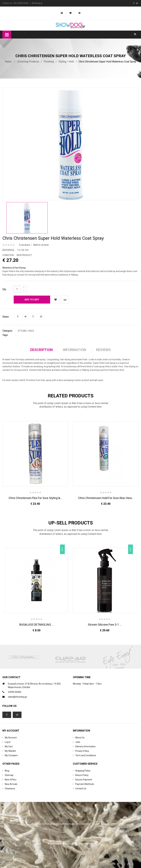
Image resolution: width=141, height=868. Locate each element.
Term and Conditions (86, 755)
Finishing (49, 62)
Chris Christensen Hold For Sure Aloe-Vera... (106, 498)
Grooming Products (28, 62)
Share (6, 317)
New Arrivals (11, 784)
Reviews (103, 350)
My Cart (9, 746)
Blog (7, 771)
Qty (4, 289)
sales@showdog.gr (18, 697)
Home (8, 62)
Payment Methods (85, 784)
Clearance (10, 789)
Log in (8, 742)
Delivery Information (85, 746)
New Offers (11, 780)
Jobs (78, 742)
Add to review (41, 245)
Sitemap (9, 775)
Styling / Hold (66, 62)
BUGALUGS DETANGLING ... (36, 625)
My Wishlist (10, 751)
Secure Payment (84, 780)
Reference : (9, 250)
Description (41, 350)
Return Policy (82, 775)
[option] (27, 218)
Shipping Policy (83, 771)
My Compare (11, 755)
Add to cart (32, 300)
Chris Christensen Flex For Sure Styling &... (35, 498)
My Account (11, 738)
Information (74, 350)
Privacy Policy (82, 751)
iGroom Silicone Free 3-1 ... (105, 625)
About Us (80, 738)
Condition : (9, 255)
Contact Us (81, 789)
